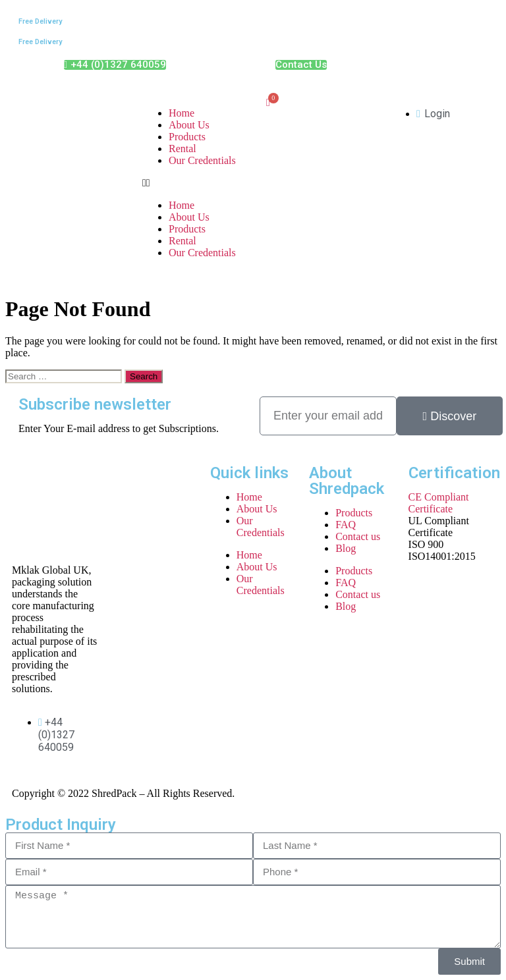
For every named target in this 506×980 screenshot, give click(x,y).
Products (187, 137)
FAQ (346, 525)
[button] (191, 183)
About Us (189, 125)
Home (182, 113)
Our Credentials (202, 160)
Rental (183, 149)
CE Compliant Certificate (439, 503)
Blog (346, 548)
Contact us (358, 536)
